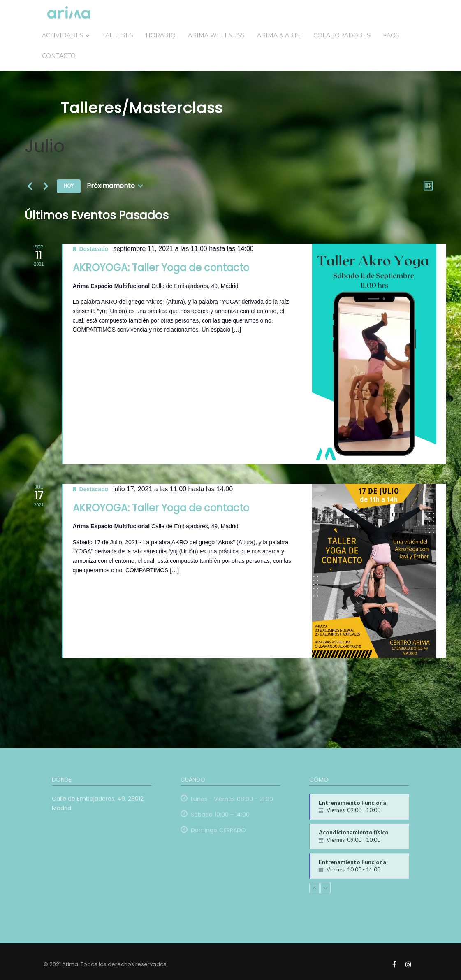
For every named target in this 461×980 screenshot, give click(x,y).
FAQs (391, 35)
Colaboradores (342, 35)
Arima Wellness (216, 35)
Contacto (59, 56)
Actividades (63, 35)
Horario (161, 35)
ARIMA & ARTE (279, 35)
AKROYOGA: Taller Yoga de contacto (161, 268)
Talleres (118, 35)
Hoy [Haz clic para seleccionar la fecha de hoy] (69, 186)
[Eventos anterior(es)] (30, 186)
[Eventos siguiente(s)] (46, 186)
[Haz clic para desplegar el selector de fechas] (115, 186)
